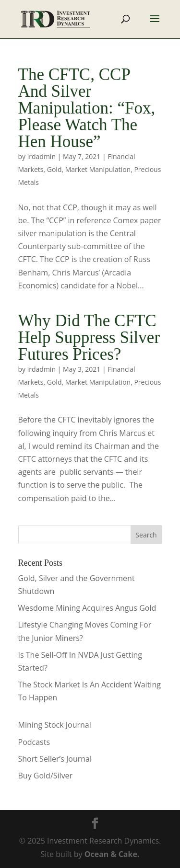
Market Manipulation (98, 169)
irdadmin (42, 156)
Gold (54, 169)
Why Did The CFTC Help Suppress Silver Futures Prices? (89, 337)
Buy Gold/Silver (46, 776)
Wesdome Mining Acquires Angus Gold (87, 608)
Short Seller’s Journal (55, 759)
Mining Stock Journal (55, 725)
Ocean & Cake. (112, 854)
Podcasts (34, 742)
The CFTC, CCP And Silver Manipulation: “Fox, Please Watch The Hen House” (87, 108)
